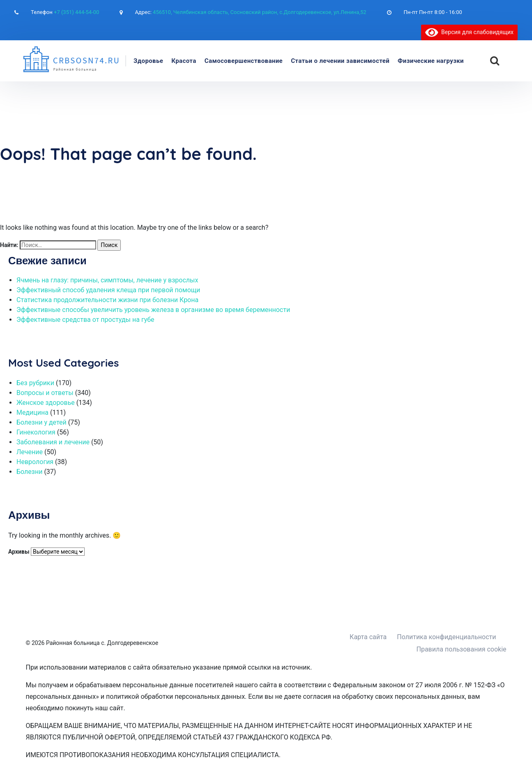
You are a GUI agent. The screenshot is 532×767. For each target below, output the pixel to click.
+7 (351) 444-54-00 (76, 12)
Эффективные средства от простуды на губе (85, 320)
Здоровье (148, 61)
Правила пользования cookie (462, 649)
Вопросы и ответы (45, 393)
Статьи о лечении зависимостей (340, 61)
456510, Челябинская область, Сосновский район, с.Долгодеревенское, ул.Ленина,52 (260, 12)
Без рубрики (35, 383)
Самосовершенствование (244, 61)
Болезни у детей (41, 422)
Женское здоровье (46, 403)
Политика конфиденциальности (446, 637)
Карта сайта (368, 637)
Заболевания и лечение (53, 442)
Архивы (19, 552)
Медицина (32, 412)
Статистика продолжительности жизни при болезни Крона (107, 300)
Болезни (29, 472)
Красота (184, 61)
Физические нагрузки (431, 61)
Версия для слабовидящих (469, 32)
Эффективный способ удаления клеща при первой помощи (108, 290)
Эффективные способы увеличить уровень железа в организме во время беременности (153, 310)
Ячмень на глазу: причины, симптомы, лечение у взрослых (107, 280)
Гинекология (36, 432)
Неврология (35, 462)
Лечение (30, 452)
